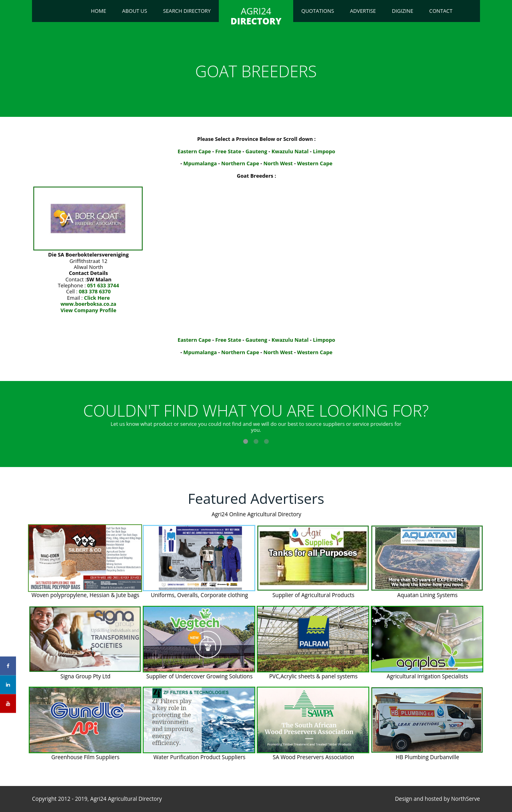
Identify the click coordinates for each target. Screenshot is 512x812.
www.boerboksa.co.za (88, 304)
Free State (228, 151)
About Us (134, 11)
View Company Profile (88, 310)
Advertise (363, 11)
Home (98, 11)
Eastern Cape (194, 151)
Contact (441, 11)
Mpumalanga (200, 163)
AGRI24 (256, 16)
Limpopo (324, 151)
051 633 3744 (103, 285)
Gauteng (256, 151)
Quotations (318, 11)
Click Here (97, 298)
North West (278, 163)
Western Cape (315, 163)
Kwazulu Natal (290, 151)
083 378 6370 (95, 291)
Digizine (403, 11)
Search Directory (187, 11)
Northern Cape (240, 163)
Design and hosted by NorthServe (437, 799)
